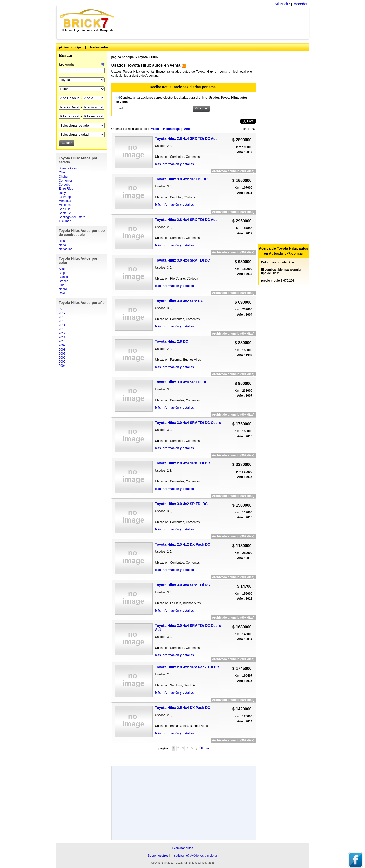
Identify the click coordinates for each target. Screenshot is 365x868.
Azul (62, 269)
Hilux (155, 57)
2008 (62, 350)
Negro (63, 289)
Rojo (62, 293)
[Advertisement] (214, 23)
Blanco (63, 277)
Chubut (64, 177)
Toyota (143, 57)
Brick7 (87, 19)
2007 (62, 354)
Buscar (66, 55)
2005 (62, 362)
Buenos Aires (68, 168)
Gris (62, 285)
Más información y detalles (175, 164)
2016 (62, 317)
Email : (121, 108)
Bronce (64, 281)
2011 (62, 337)
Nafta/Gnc (66, 249)
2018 (62, 309)
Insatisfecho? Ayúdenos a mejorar (195, 856)
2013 (62, 329)
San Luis (65, 209)
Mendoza (65, 201)
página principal (71, 47)
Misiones (65, 205)
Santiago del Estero (72, 217)
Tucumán (65, 221)
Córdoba (65, 185)
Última (204, 748)
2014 (62, 325)
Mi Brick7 (282, 4)
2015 (62, 321)
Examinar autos (182, 848)
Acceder (300, 4)
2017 (62, 313)
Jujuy (62, 193)
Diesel (63, 241)
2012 (62, 333)
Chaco (63, 172)
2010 (62, 341)
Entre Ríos (66, 189)
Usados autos (99, 47)
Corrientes (66, 181)
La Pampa (66, 197)
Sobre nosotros (158, 856)
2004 (62, 366)
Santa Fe (65, 213)
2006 (62, 358)
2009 (62, 345)
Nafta (62, 245)
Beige (63, 273)
